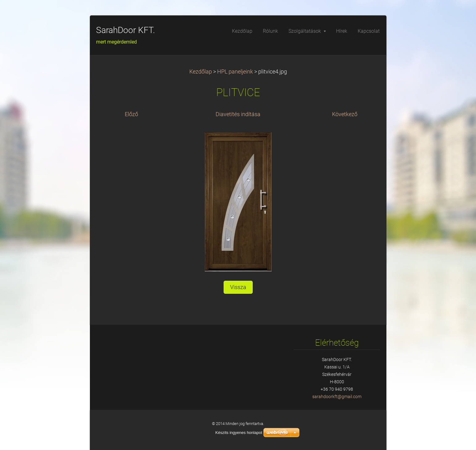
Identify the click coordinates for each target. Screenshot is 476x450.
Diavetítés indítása (238, 114)
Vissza (238, 287)
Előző (131, 114)
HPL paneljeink (235, 72)
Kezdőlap (201, 72)
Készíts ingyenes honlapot (239, 433)
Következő (345, 114)
